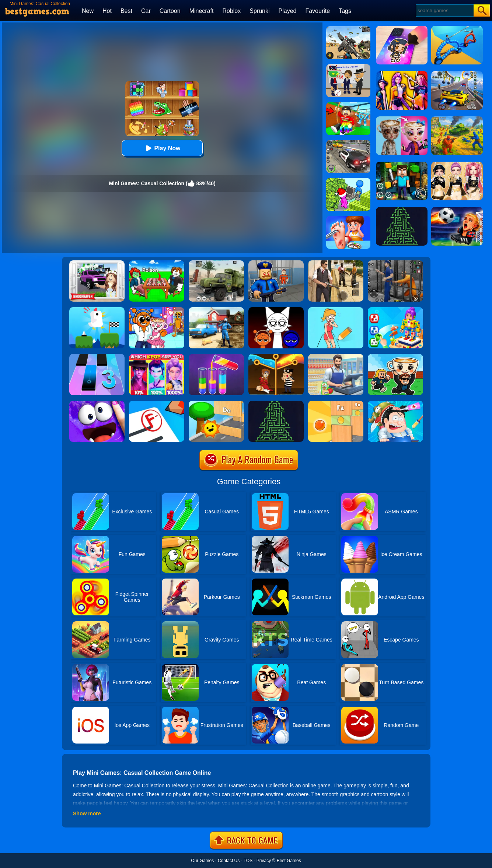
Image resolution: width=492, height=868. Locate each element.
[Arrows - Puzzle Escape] (276, 403)
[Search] (444, 10)
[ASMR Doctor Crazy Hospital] (395, 403)
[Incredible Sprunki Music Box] (276, 310)
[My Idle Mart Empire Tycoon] (348, 180)
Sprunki (259, 11)
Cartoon (170, 11)
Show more (87, 813)
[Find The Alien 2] (348, 67)
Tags (345, 11)
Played (288, 11)
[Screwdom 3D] (395, 310)
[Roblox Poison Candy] (157, 263)
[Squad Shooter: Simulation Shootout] (348, 29)
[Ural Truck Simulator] (216, 263)
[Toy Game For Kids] (216, 403)
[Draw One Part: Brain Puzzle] (336, 310)
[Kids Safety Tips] (348, 218)
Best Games (289, 861)
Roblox (231, 11)
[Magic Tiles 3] (97, 356)
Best (126, 11)
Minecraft (202, 11)
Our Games (202, 861)
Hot (107, 11)
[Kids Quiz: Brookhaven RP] (97, 263)
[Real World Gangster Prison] (395, 263)
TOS (248, 861)
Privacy (264, 861)
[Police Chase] (348, 143)
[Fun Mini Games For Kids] (157, 310)
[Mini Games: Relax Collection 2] (336, 403)
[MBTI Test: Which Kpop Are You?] (157, 356)
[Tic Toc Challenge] (97, 310)
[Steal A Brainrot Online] (395, 356)
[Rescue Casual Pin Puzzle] (276, 356)
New (88, 11)
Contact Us (229, 861)
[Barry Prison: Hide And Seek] (276, 263)
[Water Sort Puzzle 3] (216, 356)
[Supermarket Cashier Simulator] (336, 356)
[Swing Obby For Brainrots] (348, 105)
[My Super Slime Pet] (97, 403)
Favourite (317, 11)
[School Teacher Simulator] (157, 403)
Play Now (162, 148)
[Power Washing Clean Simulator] (216, 310)
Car (146, 11)
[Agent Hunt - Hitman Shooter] (336, 263)
